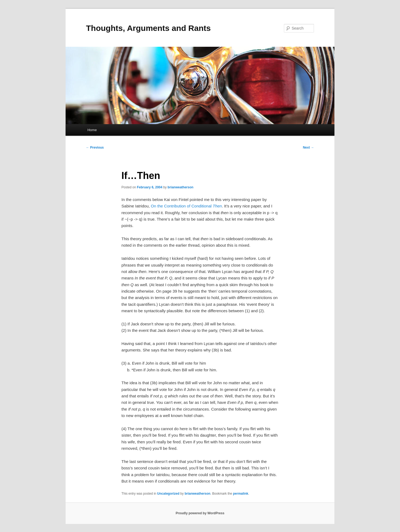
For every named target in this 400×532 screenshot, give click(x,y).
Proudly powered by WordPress (200, 513)
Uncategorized (168, 494)
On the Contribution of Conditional (186, 206)
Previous (95, 148)
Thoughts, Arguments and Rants (148, 28)
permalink (241, 494)
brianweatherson (180, 187)
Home (92, 130)
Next (308, 148)
